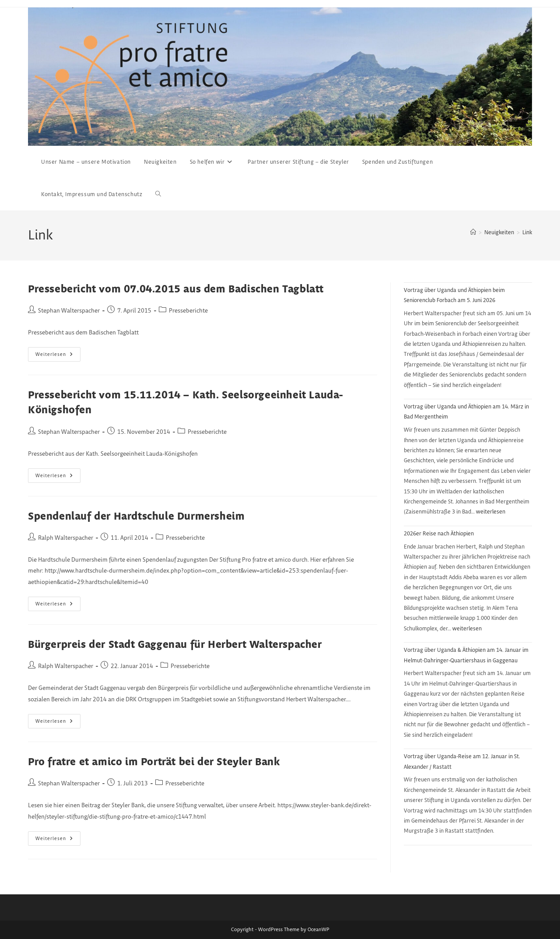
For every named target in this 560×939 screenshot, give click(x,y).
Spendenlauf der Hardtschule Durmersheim (136, 517)
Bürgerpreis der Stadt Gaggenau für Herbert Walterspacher (175, 645)
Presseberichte (188, 311)
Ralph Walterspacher (66, 538)
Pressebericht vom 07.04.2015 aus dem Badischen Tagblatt (176, 290)
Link (527, 232)
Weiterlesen (58, 356)
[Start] (473, 232)
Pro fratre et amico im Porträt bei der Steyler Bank (154, 762)
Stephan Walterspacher (69, 311)
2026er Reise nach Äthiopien (439, 534)
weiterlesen (491, 512)
